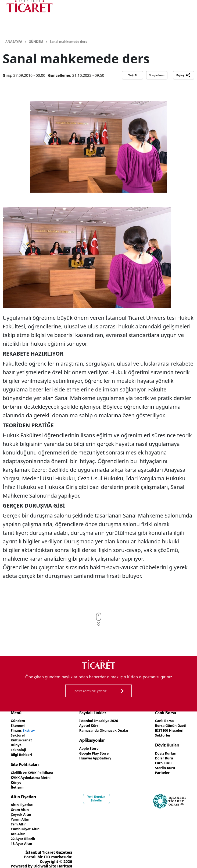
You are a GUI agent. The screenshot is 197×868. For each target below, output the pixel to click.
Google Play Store (93, 752)
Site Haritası (61, 860)
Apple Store (88, 747)
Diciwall (41, 860)
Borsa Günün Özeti (169, 725)
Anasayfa (14, 42)
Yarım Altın (21, 815)
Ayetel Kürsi (88, 725)
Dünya (17, 743)
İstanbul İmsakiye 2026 (98, 721)
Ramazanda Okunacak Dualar (105, 730)
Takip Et (133, 75)
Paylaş (183, 75)
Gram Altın (21, 806)
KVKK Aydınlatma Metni (33, 775)
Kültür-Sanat (23, 739)
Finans (24, 730)
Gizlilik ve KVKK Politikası (34, 770)
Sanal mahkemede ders (69, 42)
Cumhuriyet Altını (27, 824)
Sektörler (160, 734)
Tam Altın (20, 820)
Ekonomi (19, 725)
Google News (157, 75)
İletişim (18, 784)
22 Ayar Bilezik (24, 833)
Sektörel (19, 734)
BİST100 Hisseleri (167, 730)
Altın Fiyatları (23, 801)
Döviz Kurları (163, 752)
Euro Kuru (161, 761)
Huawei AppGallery (95, 757)
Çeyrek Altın (22, 810)
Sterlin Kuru (162, 766)
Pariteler (160, 770)
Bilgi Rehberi (23, 753)
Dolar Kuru (161, 757)
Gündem (36, 42)
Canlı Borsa (162, 721)
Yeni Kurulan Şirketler (98, 795)
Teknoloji (19, 748)
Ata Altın (19, 829)
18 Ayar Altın (23, 838)
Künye (17, 780)
